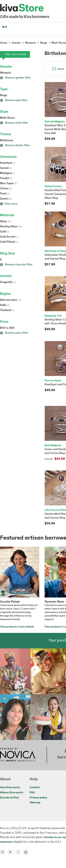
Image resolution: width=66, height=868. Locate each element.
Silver (6, 222)
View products (9, 627)
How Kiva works (10, 788)
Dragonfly (8, 282)
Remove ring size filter (16, 265)
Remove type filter (14, 100)
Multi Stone (7, 118)
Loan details (27, 627)
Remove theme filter (15, 145)
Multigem (7, 173)
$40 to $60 (7, 328)
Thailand (7, 310)
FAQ (32, 793)
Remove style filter (14, 123)
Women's (5, 73)
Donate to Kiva (9, 798)
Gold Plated (9, 242)
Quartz (6, 199)
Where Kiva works (12, 793)
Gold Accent (9, 237)
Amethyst (8, 163)
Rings (4, 95)
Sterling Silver (11, 227)
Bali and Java (11, 300)
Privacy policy (38, 798)
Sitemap (35, 803)
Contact (35, 788)
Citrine (6, 189)
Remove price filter (14, 333)
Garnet (6, 168)
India (5, 305)
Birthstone (7, 141)
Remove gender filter (15, 78)
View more (9, 204)
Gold (5, 232)
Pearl (5, 194)
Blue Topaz (8, 183)
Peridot (6, 178)
